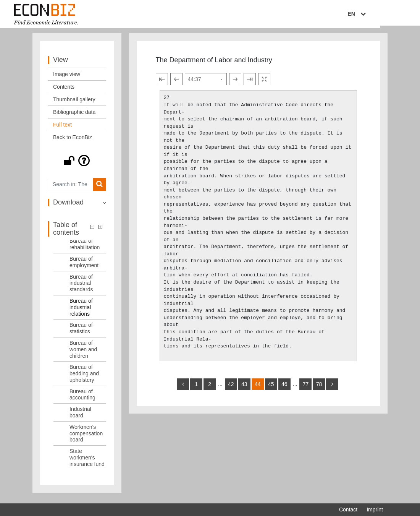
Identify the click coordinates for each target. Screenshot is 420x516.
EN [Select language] (378, 14)
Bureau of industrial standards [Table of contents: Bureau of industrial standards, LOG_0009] (81, 286)
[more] (332, 387)
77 (306, 387)
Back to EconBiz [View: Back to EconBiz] (73, 140)
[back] (183, 387)
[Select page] (206, 83)
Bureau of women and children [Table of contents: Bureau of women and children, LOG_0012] (83, 352)
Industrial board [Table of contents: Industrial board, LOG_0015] (80, 415)
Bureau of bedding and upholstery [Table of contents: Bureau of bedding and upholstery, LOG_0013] (84, 376)
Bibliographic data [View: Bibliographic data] (74, 115)
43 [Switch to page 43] (244, 387)
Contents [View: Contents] (64, 90)
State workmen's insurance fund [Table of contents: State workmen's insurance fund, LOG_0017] (87, 461)
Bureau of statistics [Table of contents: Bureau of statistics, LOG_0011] (81, 332)
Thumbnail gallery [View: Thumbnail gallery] (74, 102)
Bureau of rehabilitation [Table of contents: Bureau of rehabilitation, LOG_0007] (85, 247)
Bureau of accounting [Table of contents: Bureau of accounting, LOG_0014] (82, 398)
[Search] (99, 187)
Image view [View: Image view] (67, 77)
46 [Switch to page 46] (284, 387)
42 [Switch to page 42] (231, 387)
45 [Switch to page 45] (271, 387)
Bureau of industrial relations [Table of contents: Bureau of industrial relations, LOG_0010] (81, 310)
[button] (77, 164)
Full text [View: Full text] (62, 128)
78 (319, 387)
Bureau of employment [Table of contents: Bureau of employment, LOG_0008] (84, 265)
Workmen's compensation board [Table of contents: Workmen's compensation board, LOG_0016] (86, 436)
